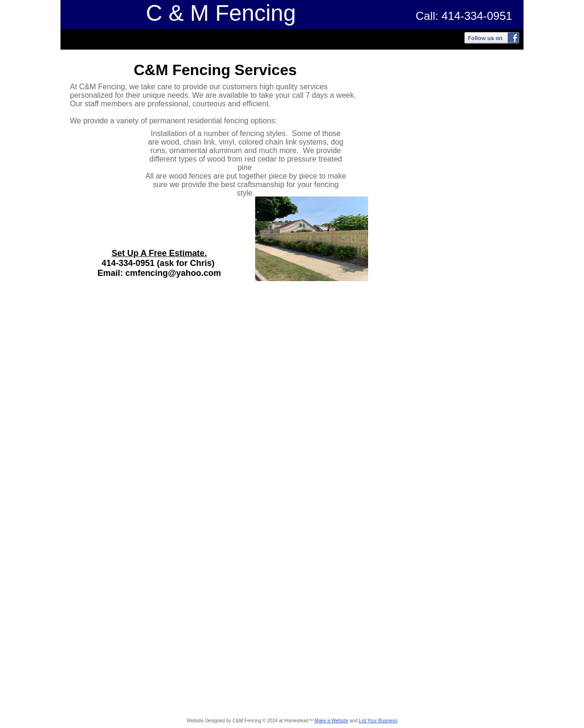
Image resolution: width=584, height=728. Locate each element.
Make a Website (332, 721)
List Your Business (378, 721)
